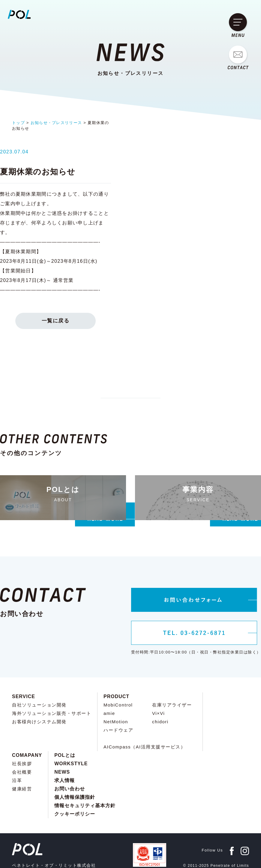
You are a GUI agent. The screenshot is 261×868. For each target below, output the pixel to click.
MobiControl (118, 681)
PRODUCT (116, 672)
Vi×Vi (158, 689)
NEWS (62, 748)
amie (109, 689)
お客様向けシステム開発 (39, 698)
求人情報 (64, 756)
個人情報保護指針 (75, 773)
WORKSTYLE (71, 740)
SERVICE (24, 672)
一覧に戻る (130, 287)
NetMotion (116, 698)
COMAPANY (27, 731)
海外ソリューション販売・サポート (52, 689)
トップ (18, 123)
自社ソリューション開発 (39, 681)
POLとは (65, 731)
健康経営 (22, 765)
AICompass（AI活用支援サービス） (144, 723)
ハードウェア (118, 706)
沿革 (17, 756)
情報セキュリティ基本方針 (85, 782)
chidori (160, 698)
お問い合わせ (70, 765)
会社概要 (22, 748)
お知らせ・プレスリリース (56, 123)
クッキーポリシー (75, 790)
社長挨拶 (22, 740)
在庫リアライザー (172, 681)
